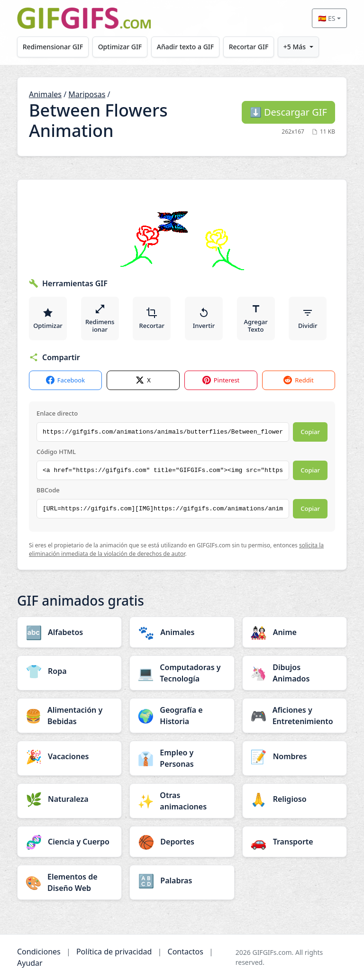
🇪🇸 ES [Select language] (327, 18)
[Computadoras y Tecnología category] (182, 673)
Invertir (204, 318)
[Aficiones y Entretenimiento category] (295, 716)
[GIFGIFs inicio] (84, 18)
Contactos (186, 952)
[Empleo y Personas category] (182, 758)
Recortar (152, 318)
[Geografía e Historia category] (182, 716)
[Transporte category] (295, 842)
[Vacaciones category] (69, 756)
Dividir (308, 318)
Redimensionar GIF (53, 47)
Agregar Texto (256, 318)
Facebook (65, 380)
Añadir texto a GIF (186, 47)
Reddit (298, 380)
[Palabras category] (182, 880)
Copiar (310, 432)
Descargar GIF (288, 112)
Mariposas (87, 94)
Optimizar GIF (121, 47)
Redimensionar (100, 318)
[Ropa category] (69, 671)
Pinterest (221, 380)
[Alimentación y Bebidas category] (69, 716)
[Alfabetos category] (69, 632)
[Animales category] (182, 632)
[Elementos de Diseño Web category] (69, 882)
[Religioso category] (295, 799)
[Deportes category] (182, 842)
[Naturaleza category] (69, 799)
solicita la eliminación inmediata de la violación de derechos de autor (176, 549)
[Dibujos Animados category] (295, 673)
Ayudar (30, 963)
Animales (45, 94)
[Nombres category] (295, 756)
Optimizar (48, 318)
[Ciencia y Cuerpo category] (69, 842)
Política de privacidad (114, 952)
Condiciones (39, 952)
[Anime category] (295, 632)
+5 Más (296, 47)
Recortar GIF (250, 47)
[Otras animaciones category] (182, 801)
